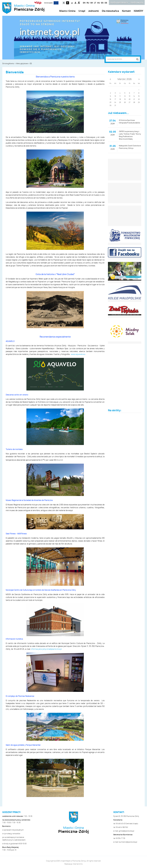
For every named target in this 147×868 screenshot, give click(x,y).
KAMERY (139, 11)
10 (115, 96)
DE (106, 3)
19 (125, 99)
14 (134, 96)
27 (130, 102)
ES (102, 3)
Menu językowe (22, 64)
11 (120, 96)
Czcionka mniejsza (72, 3)
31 (115, 106)
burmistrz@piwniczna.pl (128, 842)
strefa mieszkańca (119, 3)
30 (110, 106)
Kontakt (126, 11)
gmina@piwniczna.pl (126, 831)
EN (84, 3)
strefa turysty (137, 3)
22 (139, 99)
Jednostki (93, 11)
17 (115, 99)
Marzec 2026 (125, 79)
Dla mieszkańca (110, 11)
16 (110, 99)
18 (120, 99)
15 (139, 96)
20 (130, 99)
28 (134, 102)
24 (115, 102)
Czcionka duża (79, 3)
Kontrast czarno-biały (68, 3)
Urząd (82, 11)
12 (125, 96)
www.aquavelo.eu (78, 354)
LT (95, 3)
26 (125, 102)
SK (92, 3)
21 (134, 99)
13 (130, 96)
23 (110, 102)
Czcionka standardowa (76, 3)
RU (88, 3)
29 (139, 102)
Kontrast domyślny (64, 3)
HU (99, 3)
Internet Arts (78, 864)
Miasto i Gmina (29, 8)
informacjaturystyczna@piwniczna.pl (46, 649)
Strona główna (8, 64)
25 (120, 102)
